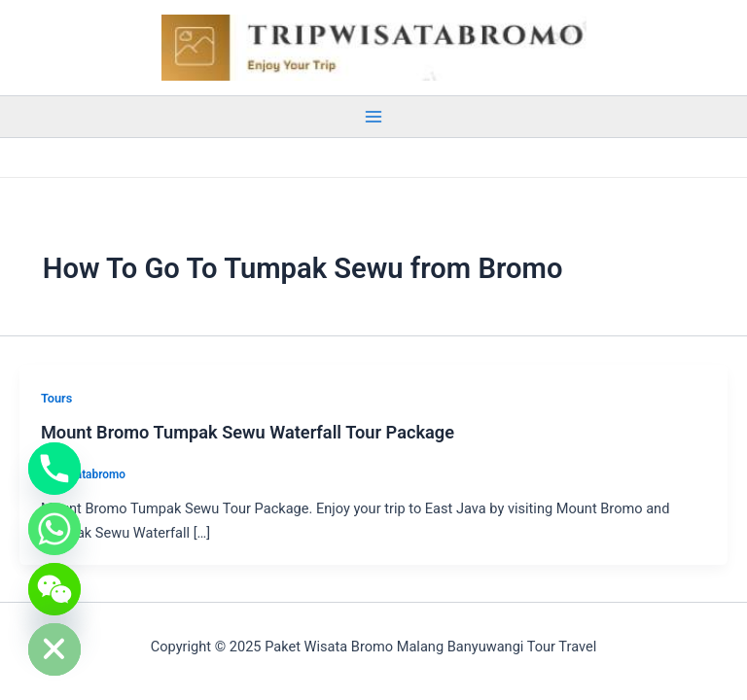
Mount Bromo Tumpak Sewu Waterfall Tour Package (248, 432)
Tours (56, 398)
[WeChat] (54, 589)
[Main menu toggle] (373, 117)
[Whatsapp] (54, 529)
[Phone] (54, 469)
